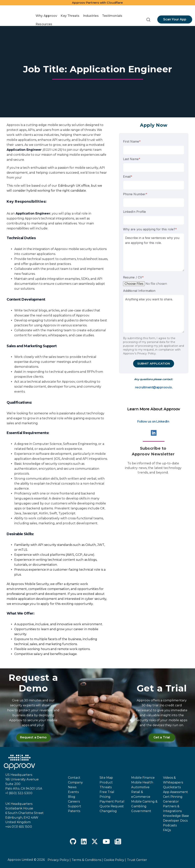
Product (106, 782)
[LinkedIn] (84, 842)
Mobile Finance (143, 778)
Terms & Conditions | (87, 860)
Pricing (105, 797)
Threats (106, 787)
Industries (91, 16)
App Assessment (175, 792)
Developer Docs (175, 821)
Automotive (140, 787)
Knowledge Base (176, 816)
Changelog (108, 811)
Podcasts (170, 825)
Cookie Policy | (115, 860)
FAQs (167, 830)
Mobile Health (142, 782)
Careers (74, 801)
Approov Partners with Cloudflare (97, 3)
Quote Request (112, 806)
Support (75, 806)
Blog (72, 797)
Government (141, 811)
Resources (44, 24)
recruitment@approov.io (153, 387)
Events (73, 792)
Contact (74, 778)
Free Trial (107, 792)
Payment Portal (112, 801)
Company (75, 782)
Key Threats (70, 16)
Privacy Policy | (59, 860)
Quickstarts (172, 787)
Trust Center (137, 860)
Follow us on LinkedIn (153, 421)
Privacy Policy (146, 353)
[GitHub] (73, 842)
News (72, 787)
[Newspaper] (118, 842)
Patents (74, 811)
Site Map (106, 778)
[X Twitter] (95, 842)
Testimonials (112, 16)
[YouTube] (106, 842)
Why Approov (46, 16)
